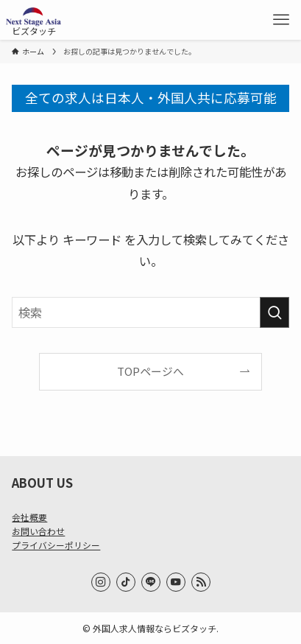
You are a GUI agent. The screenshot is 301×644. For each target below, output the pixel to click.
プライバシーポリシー (56, 545)
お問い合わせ (38, 531)
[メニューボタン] (281, 20)
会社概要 (29, 517)
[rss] (201, 582)
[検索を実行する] (275, 313)
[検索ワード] (150, 313)
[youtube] (176, 582)
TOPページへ (150, 371)
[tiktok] (126, 582)
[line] (151, 582)
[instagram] (101, 582)
